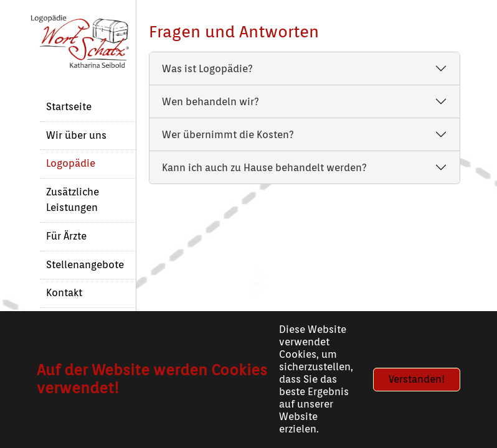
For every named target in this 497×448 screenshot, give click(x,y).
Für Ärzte (66, 236)
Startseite (69, 107)
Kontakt (64, 293)
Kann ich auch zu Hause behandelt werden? (264, 168)
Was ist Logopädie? (207, 69)
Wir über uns (76, 135)
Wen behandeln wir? (211, 102)
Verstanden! (417, 379)
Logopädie (71, 163)
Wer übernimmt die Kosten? (228, 135)
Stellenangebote (85, 265)
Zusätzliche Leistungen (73, 200)
